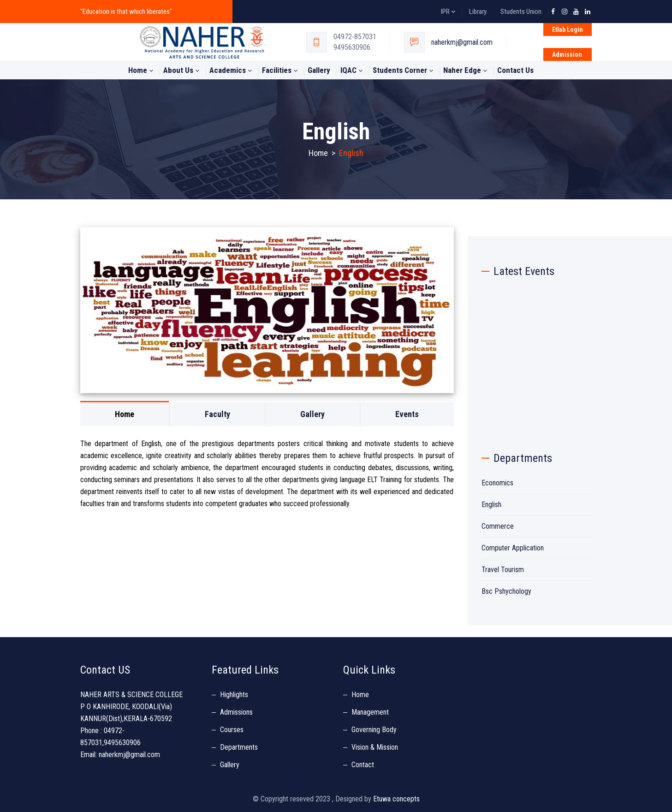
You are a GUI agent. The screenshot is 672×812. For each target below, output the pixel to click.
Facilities (280, 70)
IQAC (351, 70)
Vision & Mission (375, 747)
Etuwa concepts (396, 799)
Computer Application (513, 548)
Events (407, 414)
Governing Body (374, 730)
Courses (232, 730)
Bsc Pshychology (506, 591)
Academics (231, 70)
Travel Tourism (503, 570)
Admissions (236, 712)
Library (478, 12)
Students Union (521, 12)
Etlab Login (568, 30)
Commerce (498, 526)
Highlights (234, 695)
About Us (181, 70)
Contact (363, 765)
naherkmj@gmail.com (462, 42)
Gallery (319, 70)
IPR (448, 12)
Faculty (217, 414)
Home (141, 70)
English (491, 505)
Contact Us (515, 70)
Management (370, 712)
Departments (239, 747)
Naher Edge (465, 70)
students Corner (403, 70)
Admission (567, 54)
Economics (497, 483)
